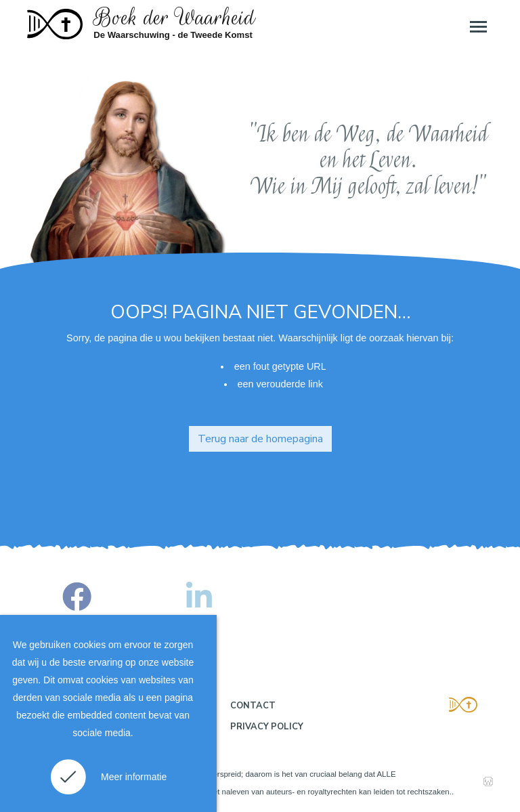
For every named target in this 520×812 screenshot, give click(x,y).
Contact (253, 706)
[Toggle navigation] (477, 26)
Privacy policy (267, 727)
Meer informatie (134, 777)
